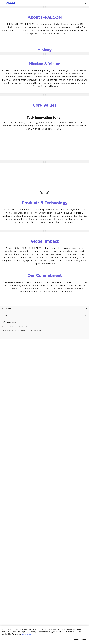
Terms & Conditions (9, 330)
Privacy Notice (36, 330)
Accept (76, 639)
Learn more (26, 634)
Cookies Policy (23, 330)
